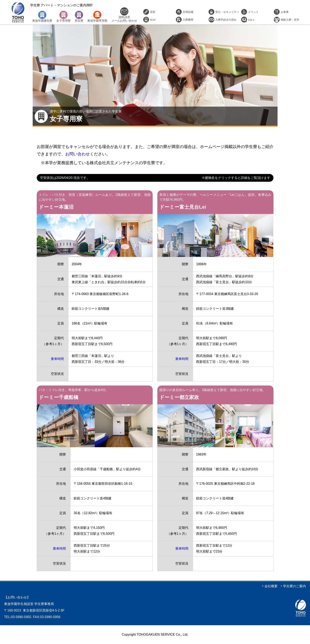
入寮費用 (188, 19)
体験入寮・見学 (290, 19)
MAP (153, 19)
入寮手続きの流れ (226, 19)
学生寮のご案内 (294, 586)
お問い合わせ (78, 154)
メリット (253, 12)
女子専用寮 (63, 17)
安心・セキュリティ (227, 12)
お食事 (285, 12)
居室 (153, 12)
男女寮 (79, 17)
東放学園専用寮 (97, 17)
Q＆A (251, 19)
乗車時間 (57, 359)
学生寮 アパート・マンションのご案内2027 (18, 12)
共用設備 (188, 12)
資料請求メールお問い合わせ (124, 15)
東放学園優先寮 (42, 17)
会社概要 (271, 586)
